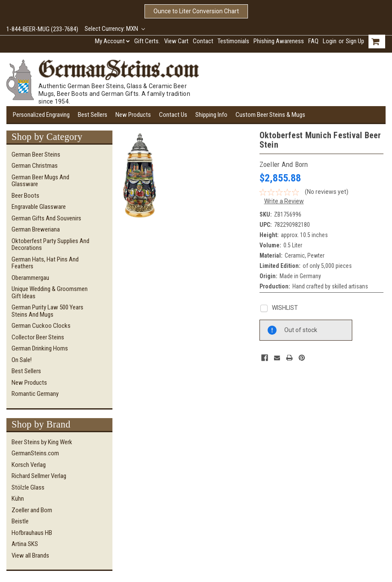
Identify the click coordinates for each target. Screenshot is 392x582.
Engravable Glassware (39, 207)
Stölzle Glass (28, 487)
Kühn (18, 499)
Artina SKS (25, 544)
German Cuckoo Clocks (41, 326)
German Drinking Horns (40, 348)
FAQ (313, 41)
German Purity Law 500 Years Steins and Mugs (47, 311)
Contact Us (173, 115)
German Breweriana (36, 229)
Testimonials (233, 41)
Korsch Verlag (29, 465)
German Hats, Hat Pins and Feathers (45, 263)
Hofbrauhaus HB (32, 533)
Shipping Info (211, 115)
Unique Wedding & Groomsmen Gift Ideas (50, 292)
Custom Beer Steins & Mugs (270, 115)
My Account (112, 41)
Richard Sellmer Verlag (39, 476)
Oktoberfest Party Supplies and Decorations (50, 245)
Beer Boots (25, 196)
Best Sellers (93, 115)
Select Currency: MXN (115, 29)
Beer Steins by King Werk (42, 442)
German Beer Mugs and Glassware (40, 181)
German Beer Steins (36, 154)
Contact (203, 41)
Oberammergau (30, 278)
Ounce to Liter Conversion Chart (196, 11)
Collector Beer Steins (38, 337)
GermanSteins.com (35, 453)
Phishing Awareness (279, 41)
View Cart (176, 41)
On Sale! (22, 360)
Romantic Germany (35, 394)
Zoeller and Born (32, 510)
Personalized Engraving (41, 115)
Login (330, 41)
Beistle (20, 521)
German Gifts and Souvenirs (46, 218)
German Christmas (35, 166)
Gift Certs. (147, 41)
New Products (133, 115)
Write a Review (284, 201)
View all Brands (30, 555)
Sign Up (355, 41)
